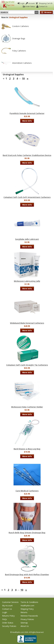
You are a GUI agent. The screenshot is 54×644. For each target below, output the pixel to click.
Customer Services (10, 602)
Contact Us (43, 6)
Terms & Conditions (29, 602)
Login (22, 3)
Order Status (30, 6)
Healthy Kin (8, 5)
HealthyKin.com (27, 606)
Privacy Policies (27, 619)
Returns (24, 612)
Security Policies (9, 626)
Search (4, 12)
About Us (25, 626)
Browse (48, 12)
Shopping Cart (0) (45, 3)
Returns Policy (8, 616)
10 (23, 78)
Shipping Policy (27, 609)
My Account (7, 606)
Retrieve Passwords (29, 616)
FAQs (5, 619)
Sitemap (24, 623)
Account (32, 3)
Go (37, 12)
